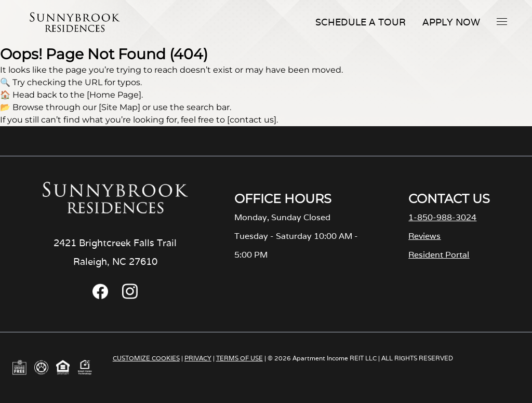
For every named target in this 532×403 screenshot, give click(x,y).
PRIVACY (198, 358)
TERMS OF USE (240, 358)
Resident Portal (439, 255)
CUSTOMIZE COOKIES (146, 358)
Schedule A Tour (361, 22)
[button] (502, 21)
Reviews (424, 236)
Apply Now (451, 22)
